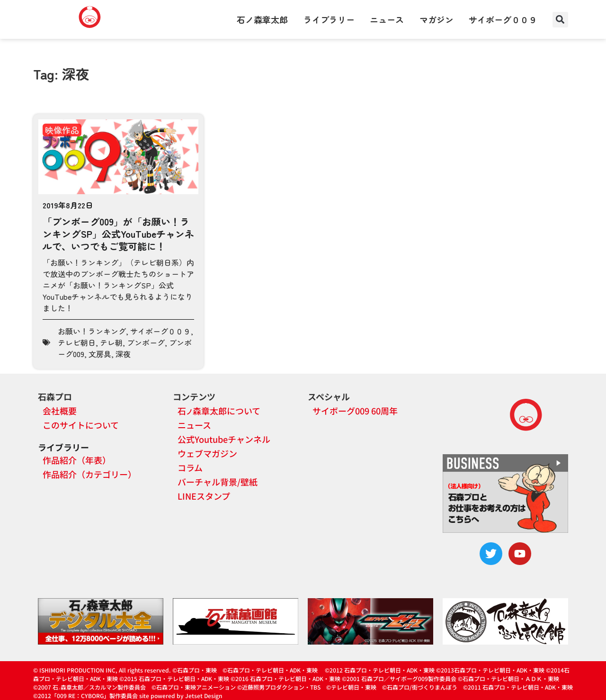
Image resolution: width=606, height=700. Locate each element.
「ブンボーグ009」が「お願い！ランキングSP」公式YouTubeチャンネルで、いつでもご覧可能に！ (118, 233)
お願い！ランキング (92, 331)
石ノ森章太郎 (262, 19)
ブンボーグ (146, 342)
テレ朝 (111, 342)
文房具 (100, 354)
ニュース (387, 19)
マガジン (437, 19)
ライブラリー (329, 19)
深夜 (123, 354)
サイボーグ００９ (503, 19)
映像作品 (62, 130)
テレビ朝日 (77, 342)
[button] (560, 20)
